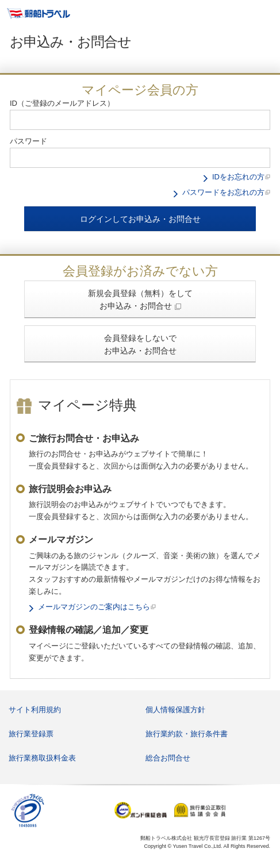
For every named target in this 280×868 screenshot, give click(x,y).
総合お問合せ (168, 758)
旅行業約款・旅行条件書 (187, 734)
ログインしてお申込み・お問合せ (140, 219)
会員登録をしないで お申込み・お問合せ (140, 344)
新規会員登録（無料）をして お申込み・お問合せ (140, 299)
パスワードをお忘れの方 (223, 192)
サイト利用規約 (35, 710)
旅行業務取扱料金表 (42, 758)
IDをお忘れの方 (238, 177)
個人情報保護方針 (175, 710)
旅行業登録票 (31, 734)
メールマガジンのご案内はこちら (94, 607)
